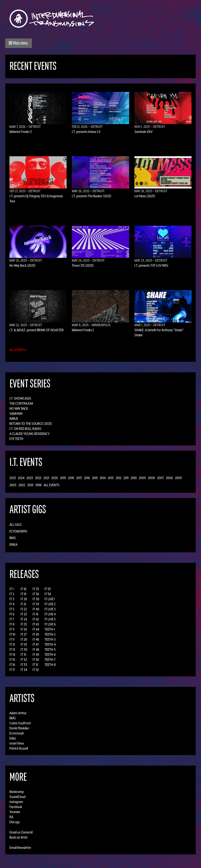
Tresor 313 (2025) (83, 265)
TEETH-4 (50, 644)
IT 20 (24, 599)
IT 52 (36, 670)
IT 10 (12, 634)
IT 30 (24, 649)
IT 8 (12, 624)
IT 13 (12, 649)
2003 (13, 485)
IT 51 (35, 665)
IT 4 (12, 604)
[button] (19, 43)
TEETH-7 (50, 660)
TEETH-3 (50, 639)
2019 (63, 478)
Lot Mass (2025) (145, 196)
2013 (111, 478)
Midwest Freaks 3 (21, 132)
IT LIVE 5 (50, 619)
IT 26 (24, 629)
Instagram (16, 802)
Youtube (15, 812)
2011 (126, 478)
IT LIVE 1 (50, 599)
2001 (30, 485)
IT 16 (12, 665)
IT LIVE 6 (50, 624)
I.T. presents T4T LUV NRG (151, 265)
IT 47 (36, 644)
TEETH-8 (50, 665)
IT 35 (36, 589)
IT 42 (36, 619)
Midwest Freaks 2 (83, 330)
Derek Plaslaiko (19, 728)
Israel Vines (17, 743)
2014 (103, 478)
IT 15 (12, 660)
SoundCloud (17, 797)
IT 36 (36, 594)
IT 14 (12, 655)
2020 (55, 478)
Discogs (14, 822)
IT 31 (23, 655)
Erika (13, 545)
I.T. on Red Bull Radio (25, 429)
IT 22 (24, 609)
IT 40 (36, 609)
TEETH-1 (50, 629)
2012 (119, 478)
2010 (134, 478)
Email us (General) (21, 832)
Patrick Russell (19, 748)
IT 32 (24, 660)
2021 (46, 478)
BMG (13, 538)
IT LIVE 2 (50, 604)
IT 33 (24, 665)
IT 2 (12, 594)
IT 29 (24, 644)
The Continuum (21, 403)
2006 (169, 478)
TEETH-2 (50, 634)
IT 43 (36, 624)
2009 (142, 478)
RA (11, 817)
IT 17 (12, 670)
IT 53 (48, 589)
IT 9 (12, 629)
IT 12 (12, 644)
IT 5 (12, 609)
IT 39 (36, 604)
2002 (22, 485)
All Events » (18, 350)
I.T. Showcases (20, 398)
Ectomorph (18, 531)
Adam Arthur (18, 713)
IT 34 (24, 670)
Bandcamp (17, 792)
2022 (38, 478)
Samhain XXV (143, 132)
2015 (95, 478)
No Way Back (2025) (22, 265)
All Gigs (16, 525)
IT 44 (36, 629)
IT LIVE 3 (50, 609)
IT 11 (12, 639)
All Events (52, 485)
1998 (39, 485)
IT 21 (23, 604)
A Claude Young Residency (30, 434)
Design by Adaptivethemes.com (183, 864)
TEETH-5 (50, 649)
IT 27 (24, 634)
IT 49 (36, 655)
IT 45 (36, 634)
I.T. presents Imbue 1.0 (86, 132)
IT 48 (36, 649)
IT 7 (12, 619)
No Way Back (19, 408)
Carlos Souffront (20, 723)
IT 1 (11, 589)
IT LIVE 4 (50, 614)
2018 (71, 478)
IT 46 (36, 639)
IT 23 (24, 614)
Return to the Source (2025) (31, 424)
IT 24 (24, 619)
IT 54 (48, 594)
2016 (87, 478)
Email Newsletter (20, 848)
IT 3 (12, 599)
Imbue (14, 419)
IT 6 (12, 614)
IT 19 (23, 594)
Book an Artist (18, 837)
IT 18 (24, 589)
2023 (30, 478)
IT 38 (36, 599)
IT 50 (36, 660)
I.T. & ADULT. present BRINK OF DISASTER (37, 330)
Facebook (16, 807)
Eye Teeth (16, 439)
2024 (21, 478)
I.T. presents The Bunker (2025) (92, 196)
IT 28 (24, 639)
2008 (151, 478)
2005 (178, 478)
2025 (13, 478)
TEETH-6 (50, 655)
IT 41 (35, 614)
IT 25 (24, 624)
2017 (79, 478)
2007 (160, 478)
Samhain (16, 413)
